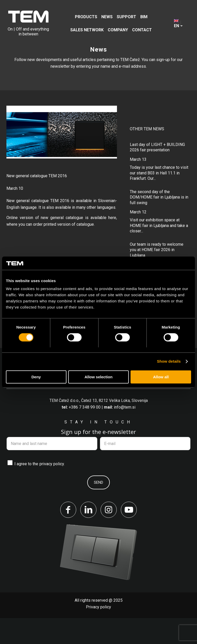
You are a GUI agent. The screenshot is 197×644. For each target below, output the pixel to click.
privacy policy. (52, 490)
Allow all (161, 377)
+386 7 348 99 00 (85, 433)
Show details (169, 361)
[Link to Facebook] (68, 536)
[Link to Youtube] (129, 536)
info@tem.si (125, 433)
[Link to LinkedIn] (88, 536)
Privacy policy (98, 633)
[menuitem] (86, 17)
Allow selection (98, 377)
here (112, 218)
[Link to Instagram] (109, 536)
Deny (36, 377)
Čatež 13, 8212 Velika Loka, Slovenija (114, 426)
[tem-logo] (28, 23)
